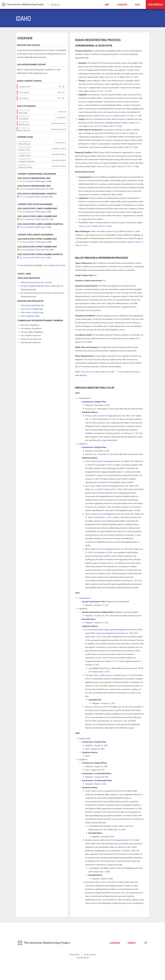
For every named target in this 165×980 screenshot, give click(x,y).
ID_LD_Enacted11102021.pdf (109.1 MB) (37, 219)
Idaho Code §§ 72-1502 (124, 116)
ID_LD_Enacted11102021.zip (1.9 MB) (36, 227)
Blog (138, 4)
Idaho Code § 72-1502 (129, 77)
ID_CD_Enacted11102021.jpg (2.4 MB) (36, 181)
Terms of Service (90, 955)
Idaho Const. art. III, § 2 (109, 77)
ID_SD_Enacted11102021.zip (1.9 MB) (36, 257)
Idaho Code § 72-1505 (112, 126)
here (99, 310)
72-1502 (108, 91)
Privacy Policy (74, 955)
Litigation (122, 4)
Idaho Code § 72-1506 (102, 226)
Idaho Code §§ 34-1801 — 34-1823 (110, 372)
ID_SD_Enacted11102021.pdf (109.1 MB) (37, 250)
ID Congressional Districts (31, 293)
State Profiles (155, 4)
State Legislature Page (30, 316)
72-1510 (83, 245)
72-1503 (138, 116)
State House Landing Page (32, 309)
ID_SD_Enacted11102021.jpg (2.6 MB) (36, 242)
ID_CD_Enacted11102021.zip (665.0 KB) (36, 197)
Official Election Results (30, 282)
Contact (132, 943)
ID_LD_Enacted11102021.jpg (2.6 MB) (36, 212)
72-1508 (135, 166)
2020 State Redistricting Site (32, 305)
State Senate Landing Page (32, 312)
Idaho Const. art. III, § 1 (85, 372)
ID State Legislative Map (31, 286)
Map (107, 4)
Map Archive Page (58, 265)
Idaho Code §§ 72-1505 (121, 166)
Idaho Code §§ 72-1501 (94, 91)
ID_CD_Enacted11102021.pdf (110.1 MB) (37, 189)
